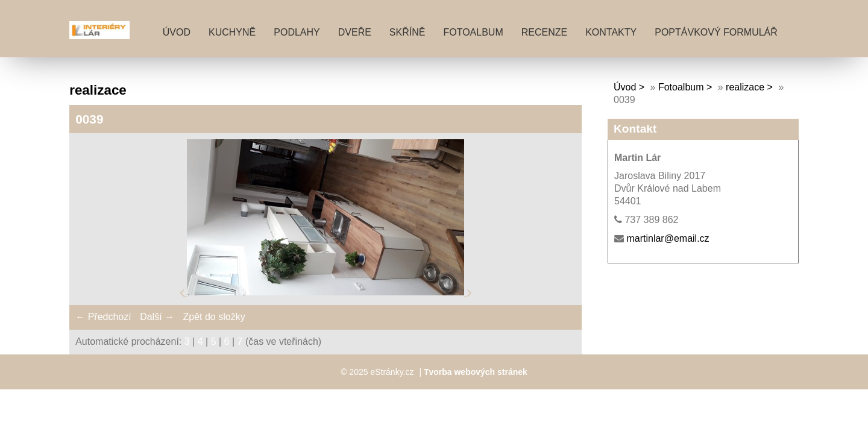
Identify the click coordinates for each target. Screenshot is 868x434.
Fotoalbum (473, 32)
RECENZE (544, 32)
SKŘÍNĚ (407, 32)
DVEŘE (355, 32)
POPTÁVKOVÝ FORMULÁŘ (716, 32)
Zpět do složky (214, 317)
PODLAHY (297, 32)
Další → (157, 317)
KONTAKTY (611, 32)
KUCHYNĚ (232, 32)
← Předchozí (103, 317)
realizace (745, 87)
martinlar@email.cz (668, 238)
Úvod (177, 32)
